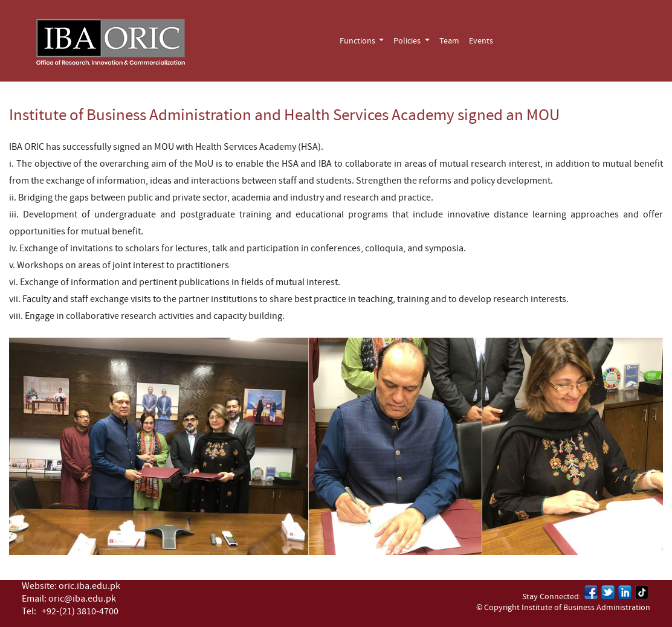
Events (481, 41)
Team (449, 41)
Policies (408, 41)
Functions (358, 41)
